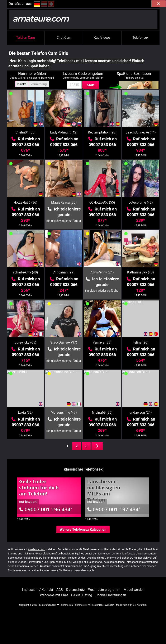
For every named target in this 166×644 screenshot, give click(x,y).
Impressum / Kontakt (37, 590)
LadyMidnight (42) (64, 132)
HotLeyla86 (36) (25, 202)
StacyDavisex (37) (64, 342)
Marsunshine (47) (64, 412)
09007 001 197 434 (114, 509)
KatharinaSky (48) (141, 272)
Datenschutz (75, 590)
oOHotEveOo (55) (102, 202)
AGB (60, 590)
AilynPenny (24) (102, 272)
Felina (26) (141, 342)
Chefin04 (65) (25, 132)
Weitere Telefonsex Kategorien (83, 529)
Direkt (22, 84)
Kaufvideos (102, 38)
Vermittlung (39, 84)
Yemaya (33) (102, 342)
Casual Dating (82, 595)
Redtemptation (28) (102, 132)
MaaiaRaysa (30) (64, 202)
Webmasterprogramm (104, 590)
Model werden (134, 590)
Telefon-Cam (25, 38)
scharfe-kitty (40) (25, 272)
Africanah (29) (64, 272)
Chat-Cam (64, 38)
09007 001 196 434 (46, 509)
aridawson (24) (141, 412)
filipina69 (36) (102, 412)
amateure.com (37, 549)
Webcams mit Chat (54, 595)
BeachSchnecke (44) (141, 132)
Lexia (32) (25, 412)
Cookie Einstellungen (111, 595)
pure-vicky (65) (25, 342)
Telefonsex (140, 38)
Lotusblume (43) (141, 202)
